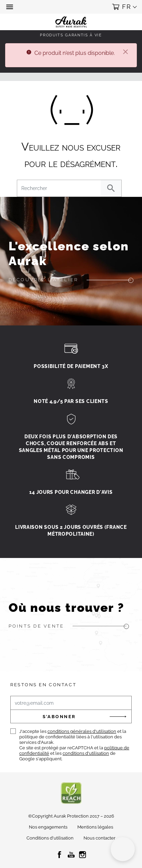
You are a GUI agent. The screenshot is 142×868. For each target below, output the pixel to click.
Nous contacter (100, 838)
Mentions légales (95, 827)
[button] (10, 7)
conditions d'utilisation (86, 753)
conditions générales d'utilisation (82, 731)
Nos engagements (48, 827)
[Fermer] (125, 52)
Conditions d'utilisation (50, 838)
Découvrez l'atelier (43, 280)
